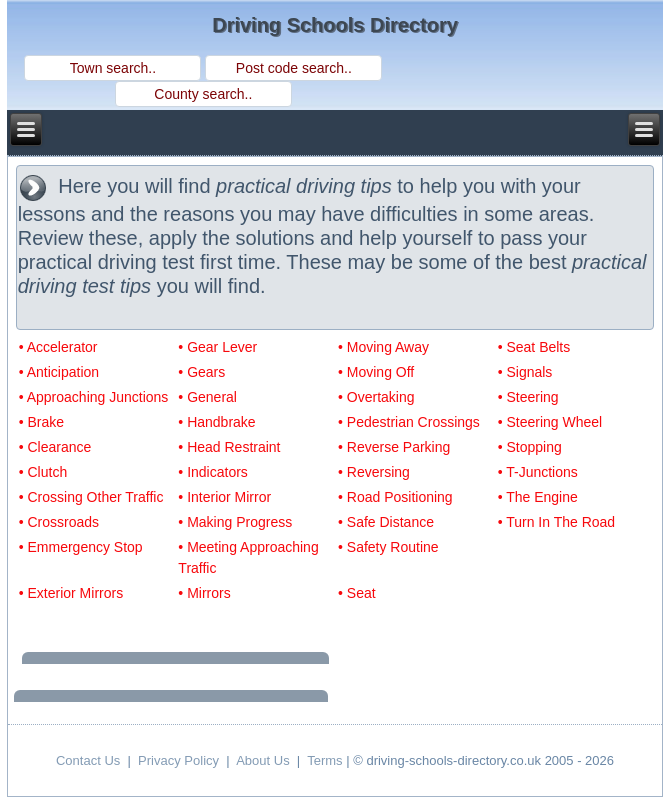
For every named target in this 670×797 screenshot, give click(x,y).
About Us (262, 760)
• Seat (357, 593)
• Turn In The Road (557, 522)
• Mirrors (204, 593)
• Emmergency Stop (81, 547)
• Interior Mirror (224, 497)
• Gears (201, 372)
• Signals (525, 372)
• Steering (528, 397)
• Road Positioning (395, 497)
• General (207, 397)
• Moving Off (376, 372)
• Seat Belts (534, 347)
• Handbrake (216, 422)
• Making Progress (235, 522)
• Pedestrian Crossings (409, 422)
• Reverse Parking (394, 447)
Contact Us (88, 760)
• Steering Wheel (550, 422)
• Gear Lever (217, 347)
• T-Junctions (538, 472)
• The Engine (538, 497)
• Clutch (43, 472)
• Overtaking (376, 397)
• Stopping (530, 447)
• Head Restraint (229, 447)
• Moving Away (383, 347)
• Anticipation (59, 372)
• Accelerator (58, 347)
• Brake (41, 422)
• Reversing (374, 472)
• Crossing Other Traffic (91, 497)
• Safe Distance (386, 522)
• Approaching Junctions (94, 397)
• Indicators (213, 472)
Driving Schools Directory (335, 25)
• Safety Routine (388, 547)
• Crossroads (59, 522)
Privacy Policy (178, 760)
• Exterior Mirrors (71, 593)
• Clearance (55, 447)
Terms (324, 760)
